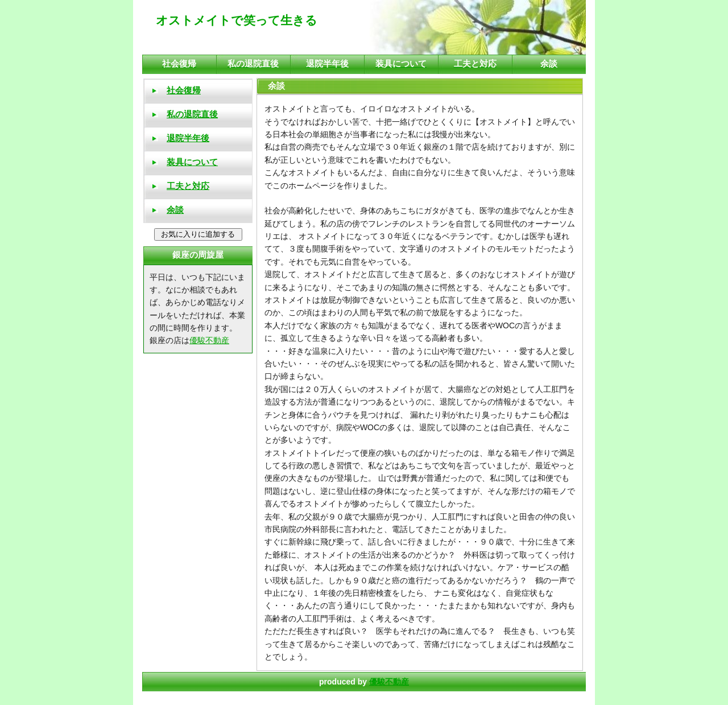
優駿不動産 (389, 682)
